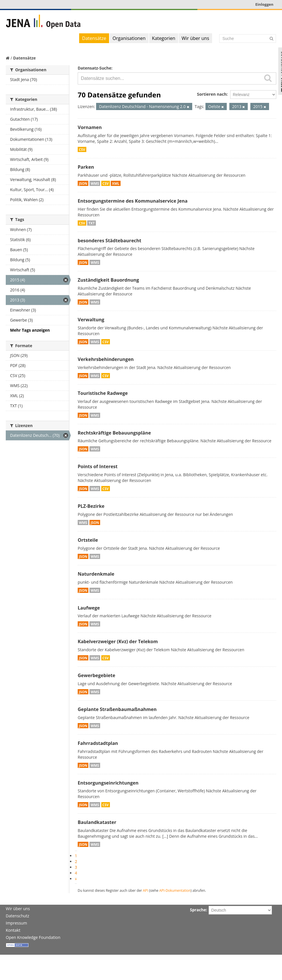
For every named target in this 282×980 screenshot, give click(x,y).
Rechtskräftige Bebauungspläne (114, 433)
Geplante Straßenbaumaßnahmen (117, 709)
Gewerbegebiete (96, 675)
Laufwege (89, 608)
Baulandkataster (97, 822)
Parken (86, 167)
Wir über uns (195, 38)
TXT (92, 223)
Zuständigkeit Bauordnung (108, 280)
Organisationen (129, 38)
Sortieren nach (212, 94)
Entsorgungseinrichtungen (108, 783)
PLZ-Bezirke (91, 506)
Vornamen (90, 127)
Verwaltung (91, 320)
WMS (95, 183)
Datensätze (94, 38)
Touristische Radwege (103, 393)
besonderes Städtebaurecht (109, 241)
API (146, 890)
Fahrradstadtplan (98, 743)
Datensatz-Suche (95, 68)
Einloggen (264, 4)
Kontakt (13, 930)
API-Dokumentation (175, 890)
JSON (83, 183)
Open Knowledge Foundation (33, 937)
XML (116, 183)
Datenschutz (17, 916)
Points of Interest (98, 466)
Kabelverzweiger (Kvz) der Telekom (118, 641)
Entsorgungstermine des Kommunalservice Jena (133, 201)
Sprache (198, 910)
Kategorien (164, 38)
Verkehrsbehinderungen (106, 359)
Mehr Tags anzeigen (30, 330)
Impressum (16, 923)
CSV (82, 149)
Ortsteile (88, 540)
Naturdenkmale (96, 574)
